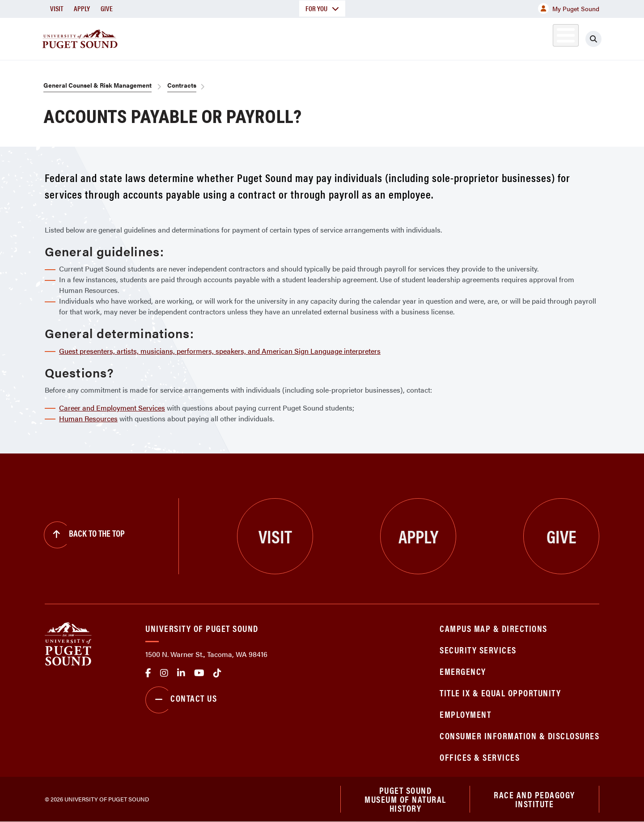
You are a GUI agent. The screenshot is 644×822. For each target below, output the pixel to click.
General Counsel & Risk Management (97, 85)
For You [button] (322, 8)
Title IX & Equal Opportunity (500, 693)
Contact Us (181, 700)
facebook (148, 673)
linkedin (181, 673)
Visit (57, 8)
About (230, 37)
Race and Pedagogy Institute (534, 799)
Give (107, 8)
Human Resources (88, 418)
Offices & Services (480, 757)
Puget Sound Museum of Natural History (405, 799)
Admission (357, 37)
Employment (465, 714)
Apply (82, 8)
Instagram (164, 673)
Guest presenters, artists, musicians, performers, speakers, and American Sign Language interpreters (220, 351)
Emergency (463, 671)
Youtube (199, 673)
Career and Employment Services (112, 408)
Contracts (182, 85)
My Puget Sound (569, 8)
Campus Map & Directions (494, 628)
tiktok (217, 673)
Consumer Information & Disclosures (519, 735)
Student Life (427, 37)
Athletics (496, 37)
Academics (290, 37)
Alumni (544, 37)
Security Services (478, 650)
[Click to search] (593, 39)
